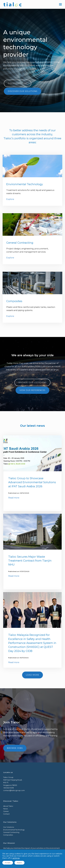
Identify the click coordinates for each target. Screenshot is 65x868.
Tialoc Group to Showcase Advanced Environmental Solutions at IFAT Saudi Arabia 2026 (32, 482)
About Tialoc (8, 806)
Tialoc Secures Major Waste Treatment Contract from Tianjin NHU (30, 561)
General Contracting (20, 243)
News (5, 809)
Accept (8, 863)
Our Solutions (9, 827)
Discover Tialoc (18, 83)
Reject (19, 863)
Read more (14, 498)
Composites (14, 301)
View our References (32, 390)
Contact (6, 814)
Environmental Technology (25, 184)
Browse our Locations (32, 382)
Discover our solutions (23, 91)
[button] (60, 4)
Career (6, 811)
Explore (10, 199)
